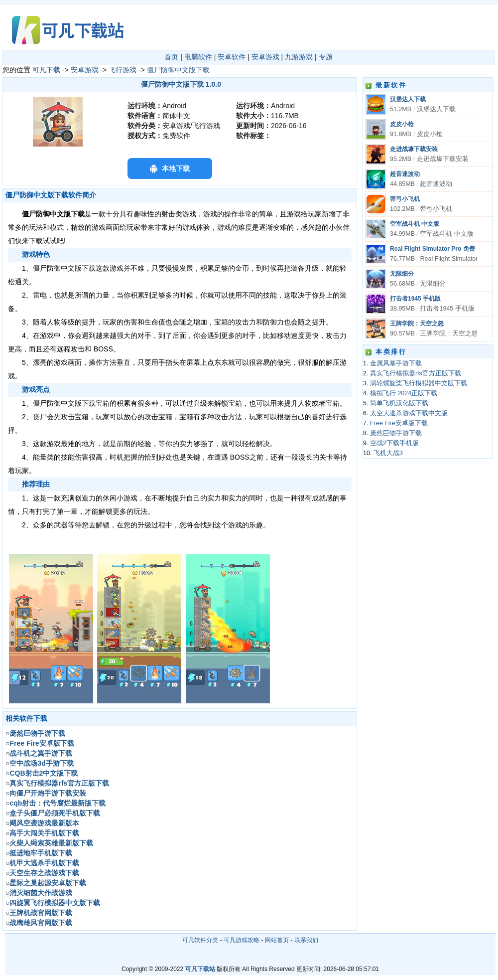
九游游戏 (299, 57)
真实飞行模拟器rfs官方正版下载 (416, 373)
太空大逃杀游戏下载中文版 (409, 413)
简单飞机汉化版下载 (399, 403)
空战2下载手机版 (394, 443)
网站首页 (277, 940)
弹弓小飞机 (405, 199)
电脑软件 (198, 57)
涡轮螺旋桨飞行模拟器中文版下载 (419, 383)
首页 (171, 57)
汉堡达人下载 (408, 99)
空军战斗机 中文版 (415, 224)
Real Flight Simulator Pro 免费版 (436, 249)
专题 (326, 57)
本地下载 (176, 168)
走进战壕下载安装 (414, 149)
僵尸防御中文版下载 (178, 70)
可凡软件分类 (200, 940)
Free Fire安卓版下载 (399, 423)
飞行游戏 (123, 70)
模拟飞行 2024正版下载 (404, 393)
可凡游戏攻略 (242, 940)
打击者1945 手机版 (415, 299)
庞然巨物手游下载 (396, 433)
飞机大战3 (388, 453)
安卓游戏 (265, 57)
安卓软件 (232, 57)
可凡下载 (46, 70)
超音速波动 (405, 174)
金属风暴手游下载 (396, 363)
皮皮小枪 (402, 124)
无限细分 (402, 274)
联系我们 (306, 940)
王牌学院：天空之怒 (417, 324)
